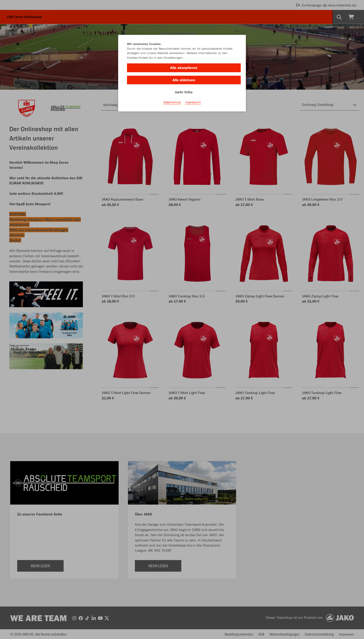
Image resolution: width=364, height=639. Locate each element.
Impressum (193, 102)
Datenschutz (172, 102)
